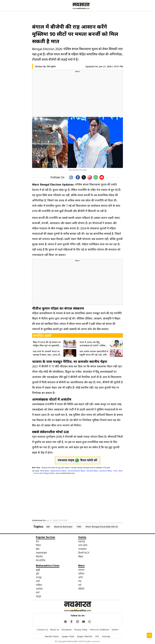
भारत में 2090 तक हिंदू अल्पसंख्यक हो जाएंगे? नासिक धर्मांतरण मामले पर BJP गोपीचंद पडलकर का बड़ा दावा (93, 344)
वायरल (81, 570)
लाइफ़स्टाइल (41, 553)
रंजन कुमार (51, 66)
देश (37, 541)
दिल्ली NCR (84, 553)
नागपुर (39, 577)
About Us (55, 630)
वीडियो (81, 589)
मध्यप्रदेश (82, 549)
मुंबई (38, 570)
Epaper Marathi (85, 636)
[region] (77, 94)
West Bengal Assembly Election (103, 527)
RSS (97, 636)
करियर (81, 574)
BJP (48, 527)
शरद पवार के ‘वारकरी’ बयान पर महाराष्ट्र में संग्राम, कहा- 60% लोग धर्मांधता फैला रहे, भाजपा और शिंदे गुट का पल (47, 353)
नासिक (39, 585)
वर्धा (38, 592)
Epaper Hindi (68, 636)
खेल (38, 549)
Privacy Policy (81, 630)
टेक (80, 581)
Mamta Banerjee (63, 527)
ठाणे (38, 581)
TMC (79, 527)
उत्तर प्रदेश (83, 545)
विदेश (38, 545)
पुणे (37, 574)
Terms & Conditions (99, 630)
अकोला (39, 589)
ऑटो (80, 577)
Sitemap (106, 636)
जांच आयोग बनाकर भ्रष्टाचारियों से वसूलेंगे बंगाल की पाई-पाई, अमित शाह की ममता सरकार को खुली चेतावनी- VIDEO (94, 353)
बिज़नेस (39, 556)
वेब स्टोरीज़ (41, 560)
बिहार (81, 556)
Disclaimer (67, 630)
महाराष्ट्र (82, 541)
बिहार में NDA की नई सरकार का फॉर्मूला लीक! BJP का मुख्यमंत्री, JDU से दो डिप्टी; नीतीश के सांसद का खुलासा (47, 344)
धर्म (80, 585)
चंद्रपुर (39, 596)
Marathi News (52, 636)
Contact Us (42, 630)
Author (115, 630)
